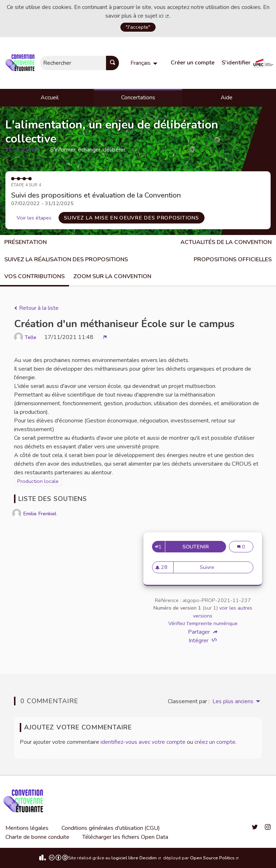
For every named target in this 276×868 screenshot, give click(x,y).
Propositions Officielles (233, 259)
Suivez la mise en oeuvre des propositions (132, 218)
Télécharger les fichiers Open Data (125, 837)
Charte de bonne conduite (37, 837)
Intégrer (203, 640)
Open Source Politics (215, 858)
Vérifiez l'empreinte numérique (203, 623)
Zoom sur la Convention (112, 276)
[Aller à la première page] (21, 63)
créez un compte (215, 742)
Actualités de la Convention (226, 242)
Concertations (138, 98)
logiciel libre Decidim (137, 858)
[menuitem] (145, 63)
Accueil (50, 98)
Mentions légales (27, 828)
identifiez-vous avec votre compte (143, 742)
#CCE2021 (23, 150)
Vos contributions (34, 276)
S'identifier (236, 63)
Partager (203, 632)
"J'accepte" (138, 27)
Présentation (26, 242)
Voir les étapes (34, 218)
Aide (227, 98)
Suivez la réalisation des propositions (66, 259)
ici (164, 16)
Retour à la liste (36, 308)
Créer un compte (193, 63)
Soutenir (204, 547)
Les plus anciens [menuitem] (233, 701)
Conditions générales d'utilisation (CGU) (111, 828)
